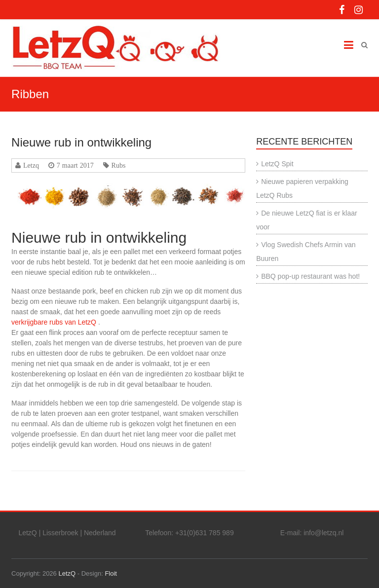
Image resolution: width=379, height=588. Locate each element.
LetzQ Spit (277, 164)
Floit (111, 573)
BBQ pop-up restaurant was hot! (310, 276)
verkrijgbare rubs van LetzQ (54, 322)
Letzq (31, 165)
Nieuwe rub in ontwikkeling (81, 142)
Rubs (119, 165)
